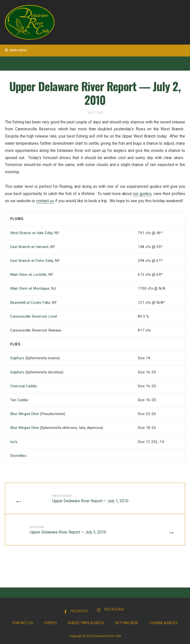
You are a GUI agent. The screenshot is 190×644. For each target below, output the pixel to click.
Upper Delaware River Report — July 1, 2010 (90, 499)
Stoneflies (19, 456)
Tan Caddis (19, 400)
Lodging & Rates (163, 623)
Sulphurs (17, 358)
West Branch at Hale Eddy (31, 233)
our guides (142, 194)
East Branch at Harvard (29, 247)
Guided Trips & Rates (86, 623)
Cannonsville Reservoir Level (34, 316)
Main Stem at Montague (30, 288)
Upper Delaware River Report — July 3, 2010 (68, 530)
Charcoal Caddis (24, 386)
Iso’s (14, 442)
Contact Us (23, 623)
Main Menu (16, 50)
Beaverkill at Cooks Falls (30, 303)
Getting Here (127, 623)
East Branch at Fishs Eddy (32, 261)
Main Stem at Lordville (28, 275)
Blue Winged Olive (24, 414)
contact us (45, 201)
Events (50, 623)
